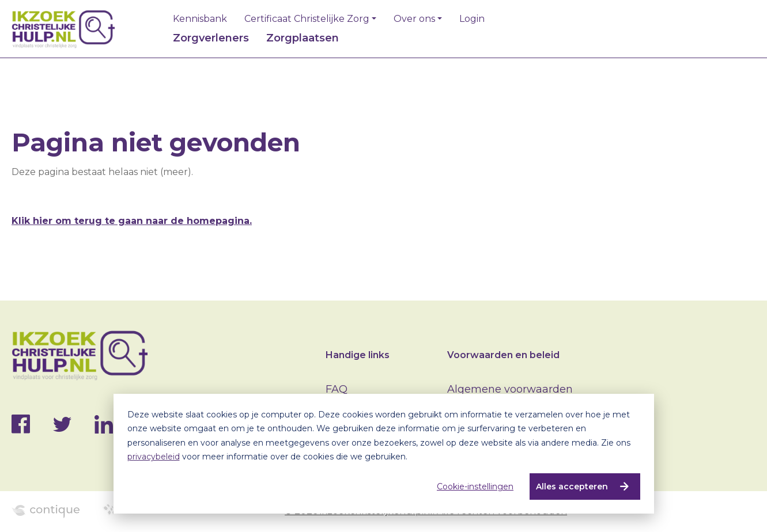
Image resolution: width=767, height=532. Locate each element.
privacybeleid (154, 457)
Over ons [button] (414, 19)
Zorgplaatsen (303, 38)
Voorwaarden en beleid (503, 355)
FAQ (337, 389)
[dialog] (384, 454)
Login (472, 19)
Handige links (358, 355)
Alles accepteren (572, 487)
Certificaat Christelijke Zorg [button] (307, 19)
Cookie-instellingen (475, 487)
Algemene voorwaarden (510, 389)
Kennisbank (200, 19)
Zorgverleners (211, 38)
